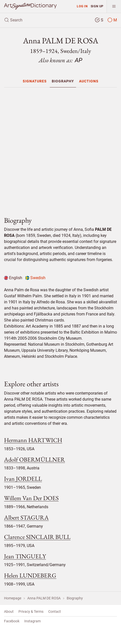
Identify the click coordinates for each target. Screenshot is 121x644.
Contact (55, 611)
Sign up (97, 6)
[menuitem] (35, 81)
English (13, 278)
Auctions (89, 81)
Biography (63, 81)
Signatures (35, 81)
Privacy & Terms (31, 611)
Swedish (35, 278)
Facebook (12, 621)
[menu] (114, 6)
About (9, 611)
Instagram (32, 621)
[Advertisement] (63, 150)
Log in (82, 6)
